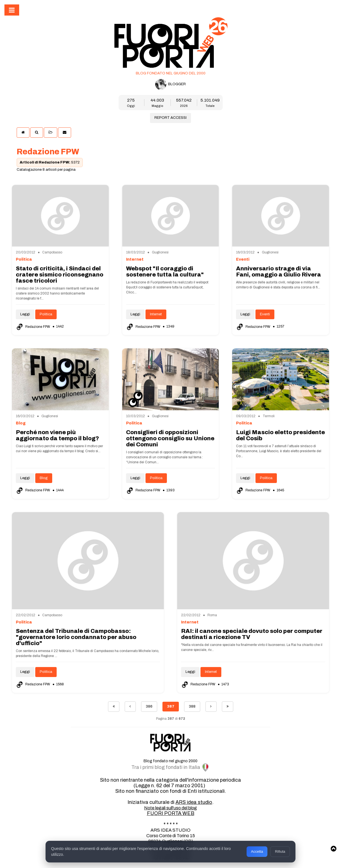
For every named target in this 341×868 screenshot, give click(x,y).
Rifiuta (280, 851)
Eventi (265, 314)
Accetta (257, 851)
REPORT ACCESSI (170, 118)
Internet (156, 314)
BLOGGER (170, 84)
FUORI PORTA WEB (171, 813)
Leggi (25, 314)
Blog (44, 478)
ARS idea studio (194, 802)
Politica (46, 314)
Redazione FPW (33, 327)
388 (192, 706)
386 (149, 706)
